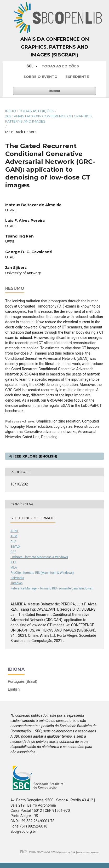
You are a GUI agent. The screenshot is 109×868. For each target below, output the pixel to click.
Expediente (77, 77)
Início (11, 111)
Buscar (54, 91)
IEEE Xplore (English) (35, 456)
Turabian (16, 583)
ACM (14, 536)
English (14, 689)
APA (13, 541)
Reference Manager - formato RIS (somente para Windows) (51, 588)
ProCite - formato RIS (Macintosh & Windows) (42, 573)
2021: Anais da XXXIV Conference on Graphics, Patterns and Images (49, 119)
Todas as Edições (60, 66)
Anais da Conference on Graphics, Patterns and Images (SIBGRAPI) (55, 47)
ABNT (15, 531)
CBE (13, 552)
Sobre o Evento (41, 77)
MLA (14, 568)
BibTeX (15, 547)
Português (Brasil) (22, 681)
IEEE (14, 562)
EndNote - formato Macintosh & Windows (39, 557)
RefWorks (17, 578)
